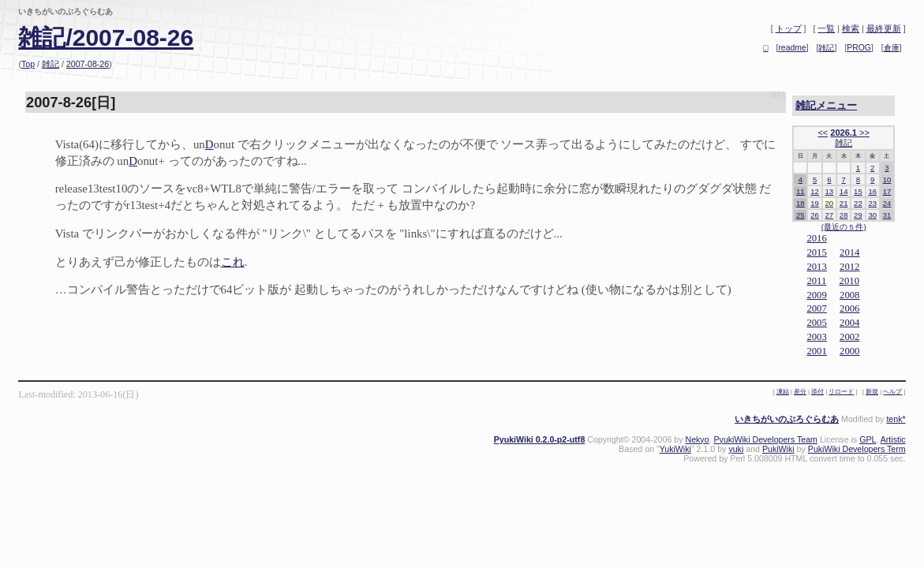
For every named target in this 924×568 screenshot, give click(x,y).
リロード (841, 392)
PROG (859, 48)
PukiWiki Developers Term (857, 449)
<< (823, 133)
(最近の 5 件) (844, 227)
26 (815, 215)
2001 (816, 351)
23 (872, 203)
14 (844, 191)
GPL (868, 439)
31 (887, 215)
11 (801, 191)
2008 (849, 295)
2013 (816, 267)
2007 (816, 308)
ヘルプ (892, 392)
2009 (816, 295)
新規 (872, 392)
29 (858, 215)
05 (822, 323)
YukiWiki (675, 449)
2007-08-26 (88, 64)
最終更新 (884, 28)
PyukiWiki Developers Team (765, 439)
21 (844, 203)
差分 (800, 392)
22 (858, 203)
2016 (816, 238)
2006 (849, 308)
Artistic (893, 439)
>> (864, 133)
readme (792, 48)
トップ (789, 28)
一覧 (826, 28)
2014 (849, 252)
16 (872, 191)
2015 (816, 252)
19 (815, 203)
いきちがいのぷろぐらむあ (787, 419)
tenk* (896, 419)
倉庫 (892, 48)
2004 (849, 323)
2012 (849, 267)
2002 (849, 337)
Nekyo (697, 439)
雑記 (51, 64)
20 (830, 203)
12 (815, 191)
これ (233, 262)
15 (858, 191)
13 (830, 191)
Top (28, 64)
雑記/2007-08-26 (106, 37)
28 (844, 215)
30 (872, 215)
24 (887, 203)
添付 (817, 392)
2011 (816, 281)
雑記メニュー (826, 105)
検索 (851, 28)
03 (822, 337)
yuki (736, 449)
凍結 (777, 95)
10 (887, 179)
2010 (849, 281)
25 (801, 215)
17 (887, 191)
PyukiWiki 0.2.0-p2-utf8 (540, 439)
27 (830, 215)
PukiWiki (778, 449)
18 (801, 203)
